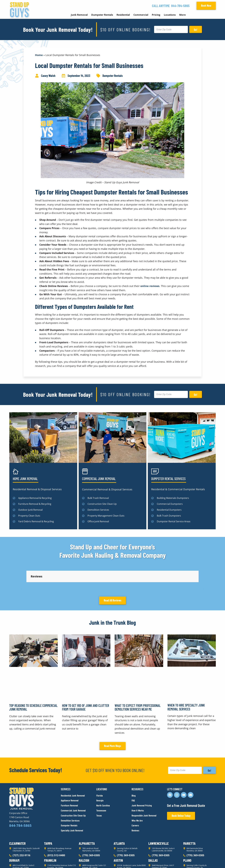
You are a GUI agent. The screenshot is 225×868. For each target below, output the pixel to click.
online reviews (150, 286)
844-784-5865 (180, 6)
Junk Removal (79, 15)
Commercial (141, 15)
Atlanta (119, 818)
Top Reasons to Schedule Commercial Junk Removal (33, 681)
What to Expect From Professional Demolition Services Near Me (138, 681)
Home (39, 55)
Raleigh (84, 834)
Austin (118, 834)
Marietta (189, 818)
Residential (123, 15)
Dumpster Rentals (102, 15)
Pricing (156, 15)
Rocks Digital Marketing (203, 861)
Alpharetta (87, 818)
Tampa (48, 818)
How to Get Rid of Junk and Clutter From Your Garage (86, 681)
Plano (187, 834)
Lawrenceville (159, 818)
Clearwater (17, 818)
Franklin (50, 834)
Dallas (153, 834)
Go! (196, 30)
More (182, 15)
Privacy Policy (16, 861)
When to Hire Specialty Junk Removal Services (186, 681)
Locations (170, 15)
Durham (14, 834)
